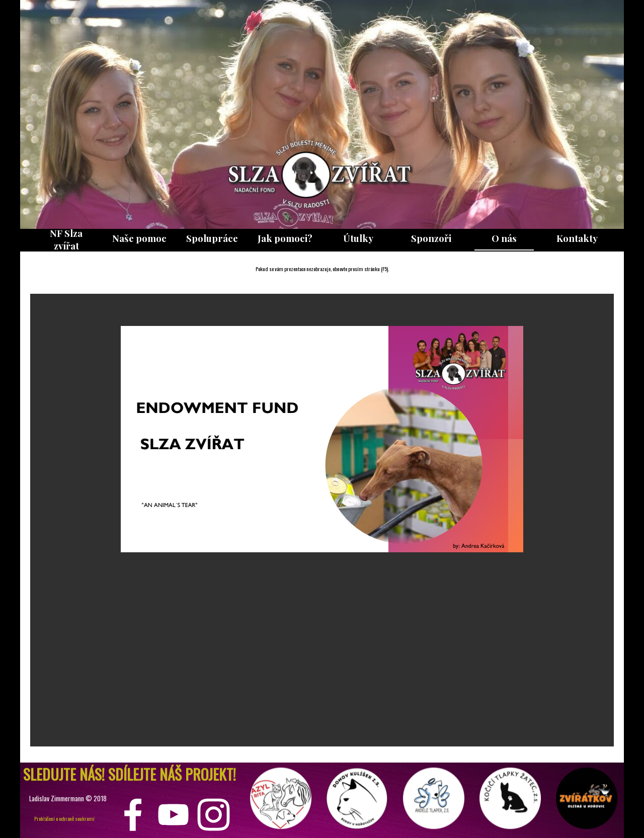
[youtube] (173, 815)
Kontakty (577, 238)
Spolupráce (212, 238)
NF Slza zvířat (66, 239)
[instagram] (214, 815)
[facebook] (133, 815)
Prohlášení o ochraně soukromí (64, 818)
